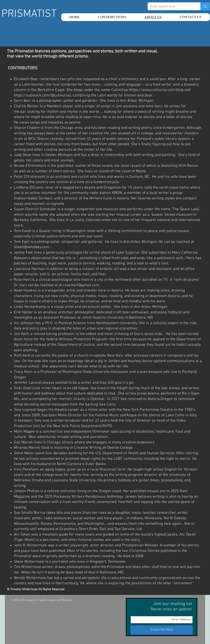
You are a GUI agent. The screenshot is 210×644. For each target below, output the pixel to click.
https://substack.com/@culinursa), (43, 96)
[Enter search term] (171, 6)
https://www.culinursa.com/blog (157, 90)
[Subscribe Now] (162, 630)
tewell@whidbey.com (31, 247)
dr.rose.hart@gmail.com (79, 285)
